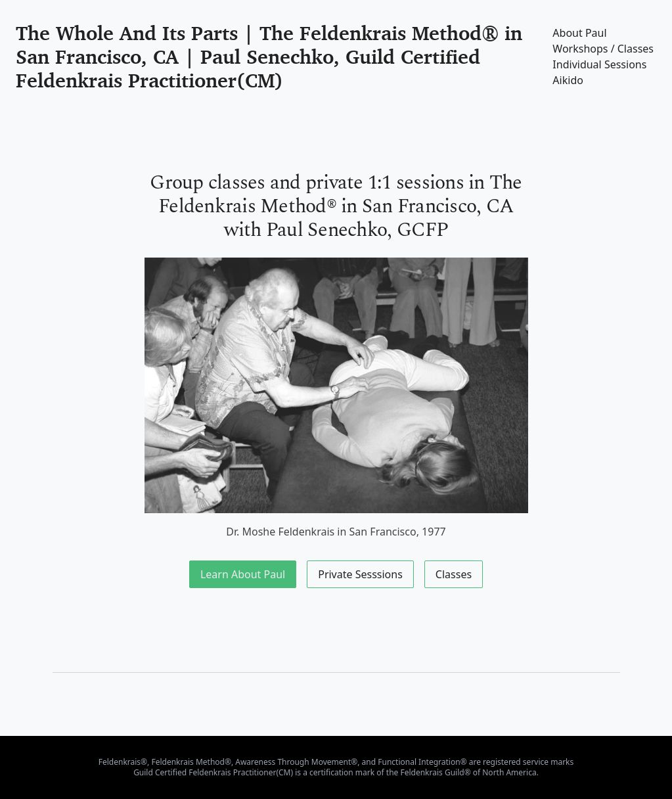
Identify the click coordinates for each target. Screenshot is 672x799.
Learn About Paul (243, 574)
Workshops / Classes (603, 49)
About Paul (579, 33)
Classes (454, 574)
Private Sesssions (360, 574)
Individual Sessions (599, 64)
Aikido (568, 80)
